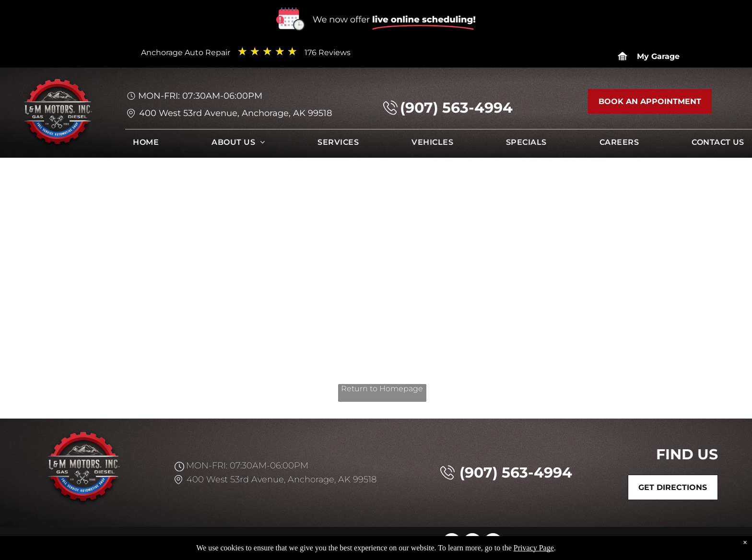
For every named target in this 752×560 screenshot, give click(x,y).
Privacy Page (534, 548)
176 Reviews (328, 52)
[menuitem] (146, 145)
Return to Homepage (382, 389)
